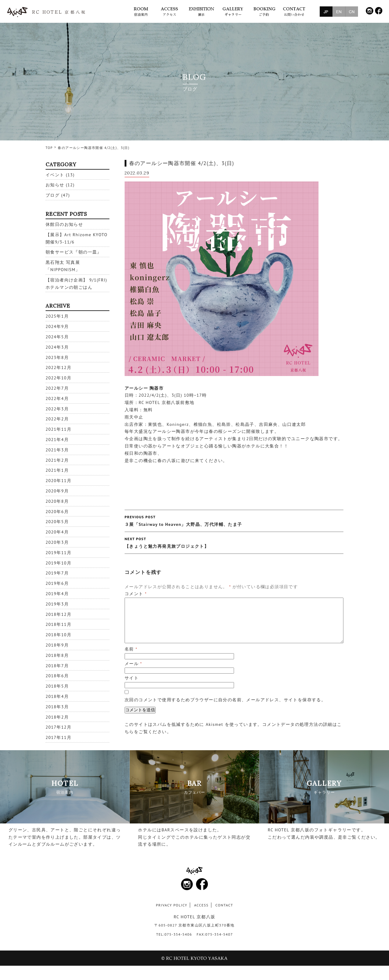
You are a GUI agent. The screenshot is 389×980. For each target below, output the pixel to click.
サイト (132, 678)
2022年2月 (57, 419)
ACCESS (201, 905)
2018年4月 (57, 696)
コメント (136, 594)
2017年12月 (59, 727)
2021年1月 (57, 470)
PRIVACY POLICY (172, 905)
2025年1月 (57, 316)
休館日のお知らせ (64, 224)
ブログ (53, 195)
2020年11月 (59, 481)
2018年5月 (57, 686)
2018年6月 (57, 676)
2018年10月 (59, 635)
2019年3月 (57, 604)
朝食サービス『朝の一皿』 (74, 252)
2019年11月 (59, 553)
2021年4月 (57, 440)
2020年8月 (57, 501)
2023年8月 (57, 357)
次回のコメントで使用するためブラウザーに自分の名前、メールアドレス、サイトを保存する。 (225, 700)
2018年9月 (57, 645)
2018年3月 (57, 707)
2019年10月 (59, 563)
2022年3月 (57, 409)
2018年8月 (57, 655)
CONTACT (224, 905)
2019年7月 (57, 573)
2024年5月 (57, 337)
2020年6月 (57, 512)
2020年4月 (57, 532)
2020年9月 (57, 491)
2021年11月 (59, 429)
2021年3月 (57, 450)
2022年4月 (57, 399)
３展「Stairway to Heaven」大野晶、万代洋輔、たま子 (234, 520)
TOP (49, 148)
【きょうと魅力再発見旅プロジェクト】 (234, 542)
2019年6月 (57, 583)
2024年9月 (57, 326)
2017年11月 (59, 737)
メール (133, 664)
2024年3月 (57, 347)
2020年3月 (57, 542)
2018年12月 (59, 614)
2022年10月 (59, 378)
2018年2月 (57, 717)
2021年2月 (57, 460)
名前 (131, 649)
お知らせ (55, 185)
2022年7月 (57, 388)
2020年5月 (57, 522)
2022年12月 (59, 367)
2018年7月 (57, 666)
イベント (55, 175)
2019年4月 (57, 594)
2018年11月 (59, 624)
